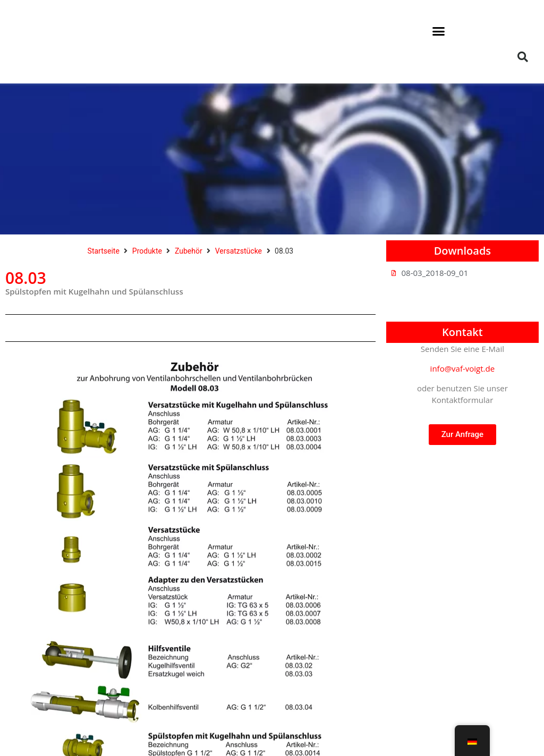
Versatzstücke (239, 251)
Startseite (104, 251)
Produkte (147, 251)
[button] (439, 31)
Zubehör (189, 251)
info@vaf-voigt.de (463, 368)
